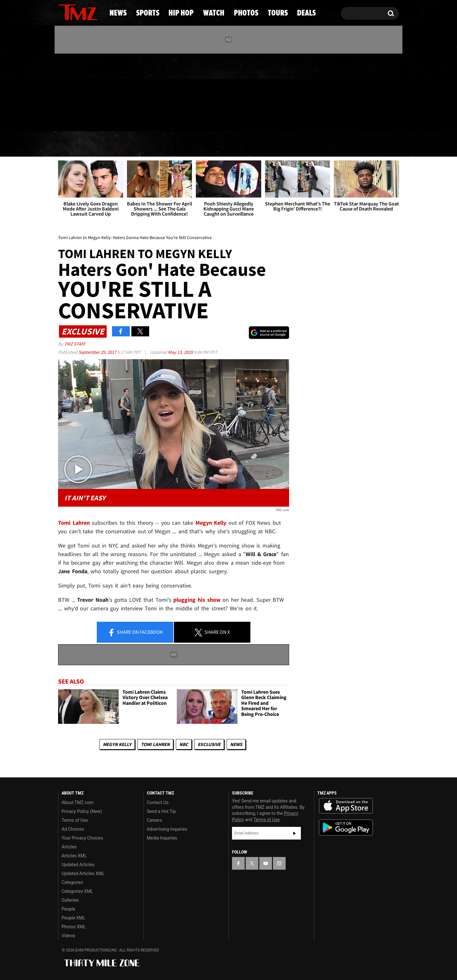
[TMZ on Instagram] (96, 91)
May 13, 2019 (181, 352)
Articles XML (74, 856)
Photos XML (74, 927)
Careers (155, 820)
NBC (184, 744)
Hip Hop (174, 144)
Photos (277, 144)
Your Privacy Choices (82, 838)
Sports (121, 144)
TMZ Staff (75, 344)
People (68, 909)
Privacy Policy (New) (82, 811)
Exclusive (209, 744)
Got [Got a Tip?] (78, 118)
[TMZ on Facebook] (63, 91)
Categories (72, 882)
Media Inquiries (162, 838)
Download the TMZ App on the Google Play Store (346, 828)
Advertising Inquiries (167, 829)
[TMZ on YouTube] (266, 863)
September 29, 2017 (98, 352)
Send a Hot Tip (161, 811)
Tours (327, 144)
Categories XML (77, 891)
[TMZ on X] (73, 91)
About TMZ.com (78, 802)
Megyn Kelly (117, 744)
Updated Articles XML (83, 873)
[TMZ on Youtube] (84, 91)
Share (135, 633)
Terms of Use (75, 820)
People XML (73, 918)
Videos (68, 936)
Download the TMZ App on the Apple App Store (346, 806)
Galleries (70, 900)
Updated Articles (78, 865)
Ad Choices (73, 829)
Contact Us (158, 802)
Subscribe (295, 833)
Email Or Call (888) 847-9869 (131, 119)
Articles (69, 847)
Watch (226, 144)
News (73, 144)
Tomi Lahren (155, 744)
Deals (373, 144)
